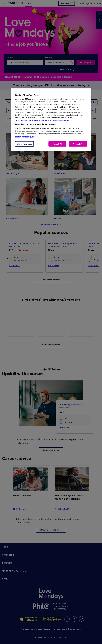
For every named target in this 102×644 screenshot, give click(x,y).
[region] (51, 120)
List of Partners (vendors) (27, 137)
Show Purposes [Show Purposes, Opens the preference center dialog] (24, 144)
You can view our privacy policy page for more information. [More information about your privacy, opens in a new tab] (43, 120)
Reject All (57, 144)
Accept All (78, 144)
